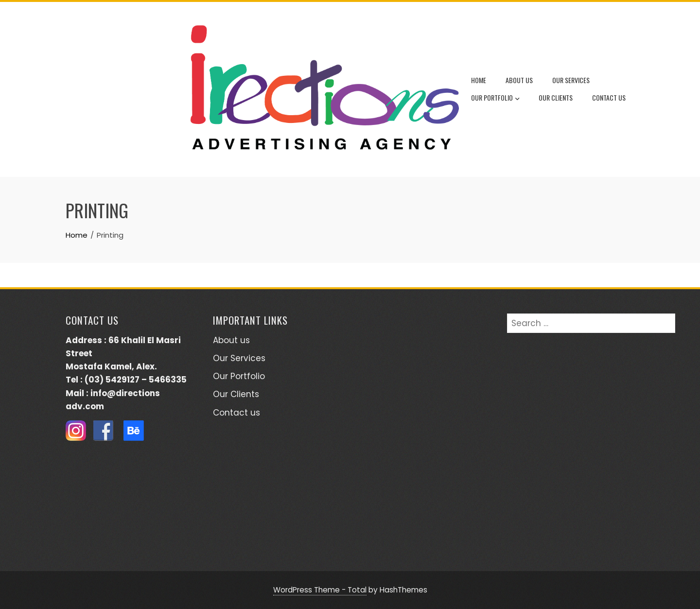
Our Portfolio (495, 99)
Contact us (609, 97)
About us (519, 80)
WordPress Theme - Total (320, 590)
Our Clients (556, 97)
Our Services (571, 80)
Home (479, 80)
